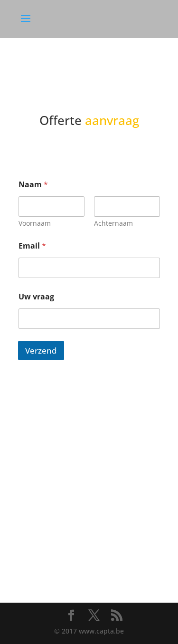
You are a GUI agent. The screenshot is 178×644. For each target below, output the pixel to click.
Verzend (41, 351)
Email (32, 246)
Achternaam (113, 223)
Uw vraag (36, 297)
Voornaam (35, 223)
